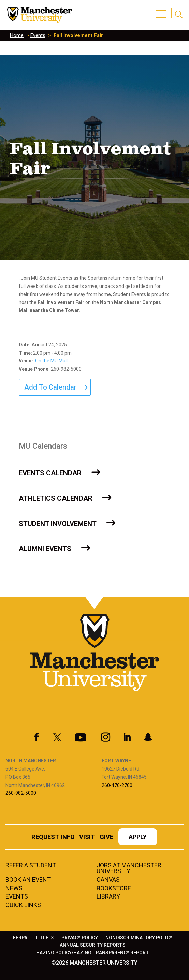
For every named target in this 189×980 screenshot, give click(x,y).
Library (108, 897)
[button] (162, 10)
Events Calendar (50, 473)
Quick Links (23, 905)
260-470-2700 (117, 785)
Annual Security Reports (93, 945)
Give (106, 837)
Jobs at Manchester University (129, 869)
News (14, 889)
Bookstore (114, 889)
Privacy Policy (80, 938)
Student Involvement (58, 524)
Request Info (53, 837)
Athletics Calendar (56, 498)
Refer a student (31, 866)
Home (17, 35)
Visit (87, 837)
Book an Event (28, 880)
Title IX (44, 938)
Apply (138, 837)
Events (38, 35)
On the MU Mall (51, 361)
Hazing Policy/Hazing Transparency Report (93, 953)
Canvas (108, 880)
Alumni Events (45, 549)
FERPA (20, 938)
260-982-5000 (21, 793)
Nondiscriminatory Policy (139, 938)
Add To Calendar (50, 387)
